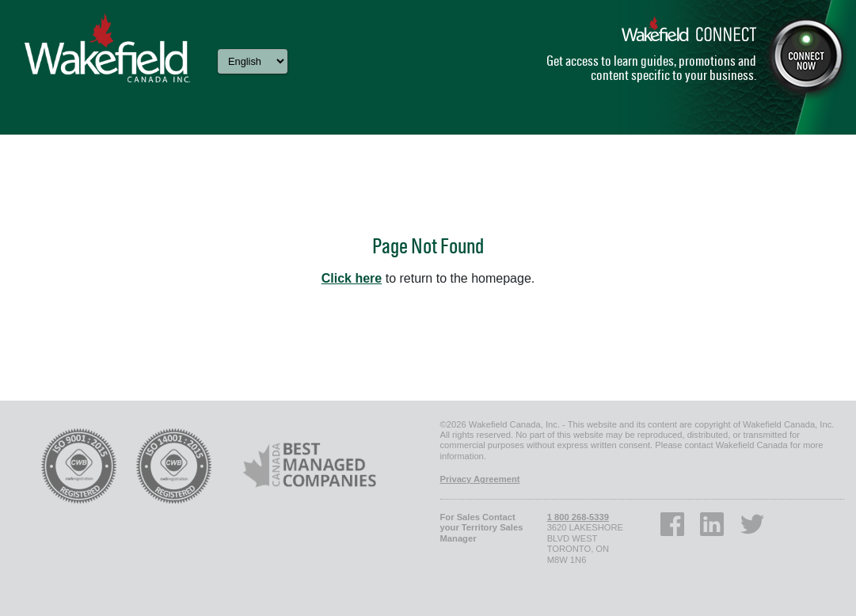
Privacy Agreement (480, 479)
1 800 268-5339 (578, 517)
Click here (352, 278)
